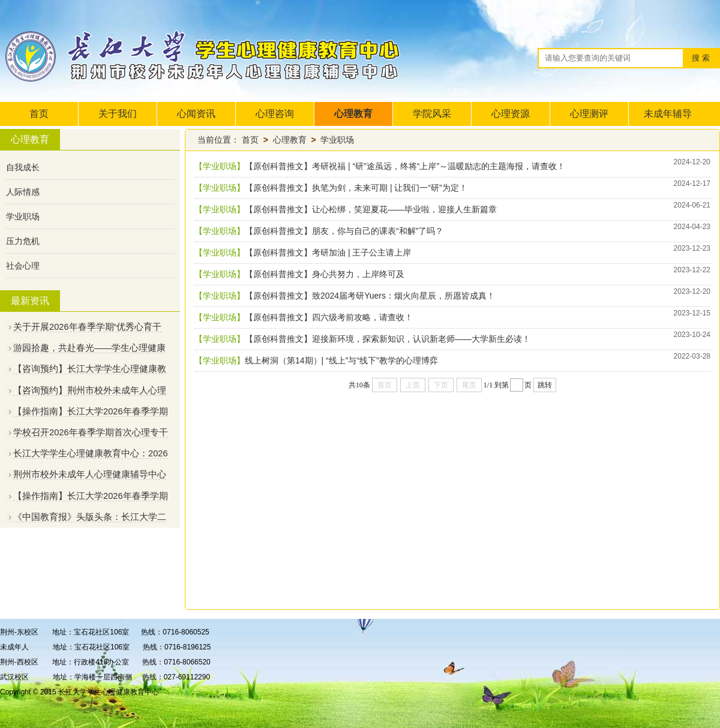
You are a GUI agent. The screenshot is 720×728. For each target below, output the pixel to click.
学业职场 (23, 216)
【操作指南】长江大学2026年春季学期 (91, 411)
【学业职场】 (220, 166)
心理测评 (589, 114)
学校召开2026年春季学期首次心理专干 (91, 432)
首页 (39, 114)
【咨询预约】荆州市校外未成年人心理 (90, 390)
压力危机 (23, 241)
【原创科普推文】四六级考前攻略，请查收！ (329, 317)
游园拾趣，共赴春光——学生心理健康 (89, 348)
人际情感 (23, 192)
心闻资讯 (196, 114)
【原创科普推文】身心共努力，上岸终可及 (325, 274)
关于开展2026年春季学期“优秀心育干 (88, 327)
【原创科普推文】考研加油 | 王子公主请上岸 (328, 252)
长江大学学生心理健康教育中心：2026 (91, 453)
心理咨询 (275, 114)
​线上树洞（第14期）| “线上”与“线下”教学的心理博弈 (341, 360)
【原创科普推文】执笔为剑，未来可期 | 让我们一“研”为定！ (356, 188)
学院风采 (432, 114)
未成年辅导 (668, 114)
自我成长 (23, 167)
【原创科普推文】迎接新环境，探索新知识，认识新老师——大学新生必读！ (388, 339)
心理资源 (511, 114)
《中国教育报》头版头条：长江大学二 (90, 517)
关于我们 (118, 114)
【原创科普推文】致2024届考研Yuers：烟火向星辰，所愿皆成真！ (370, 296)
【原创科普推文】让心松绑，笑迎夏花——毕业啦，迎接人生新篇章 (371, 209)
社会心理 (23, 266)
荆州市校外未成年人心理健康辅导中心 (90, 474)
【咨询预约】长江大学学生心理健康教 (90, 369)
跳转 (545, 385)
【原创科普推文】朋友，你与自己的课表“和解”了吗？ (344, 231)
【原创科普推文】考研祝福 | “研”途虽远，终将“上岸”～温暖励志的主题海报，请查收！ (405, 166)
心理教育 (353, 114)
